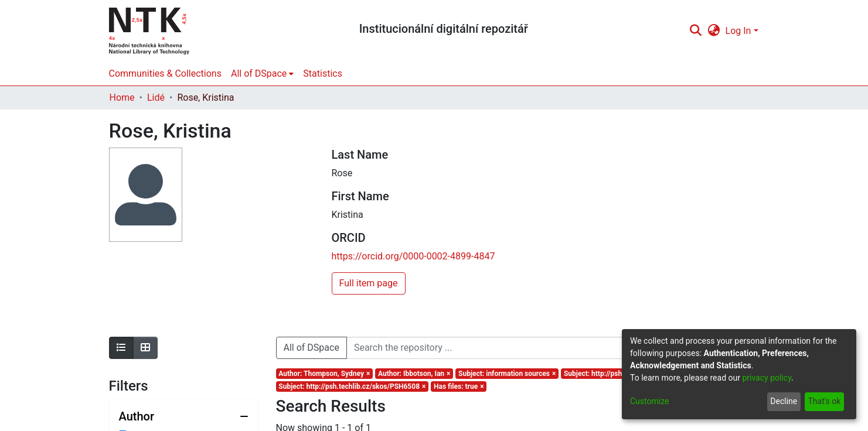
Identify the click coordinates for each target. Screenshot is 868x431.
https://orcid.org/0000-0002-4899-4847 (413, 256)
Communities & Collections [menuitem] (165, 73)
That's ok (824, 401)
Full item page (369, 283)
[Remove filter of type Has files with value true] (459, 386)
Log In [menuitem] (738, 31)
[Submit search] (696, 31)
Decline (784, 401)
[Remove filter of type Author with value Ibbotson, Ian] (414, 374)
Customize (649, 401)
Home (122, 98)
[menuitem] (714, 31)
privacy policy (767, 378)
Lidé (156, 98)
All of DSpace (312, 348)
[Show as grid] (145, 348)
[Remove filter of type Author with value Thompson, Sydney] (325, 374)
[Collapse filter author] (184, 416)
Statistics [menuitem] (323, 73)
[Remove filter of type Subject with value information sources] (507, 374)
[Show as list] (121, 348)
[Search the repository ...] (525, 348)
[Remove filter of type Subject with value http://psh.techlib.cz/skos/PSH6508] (353, 386)
